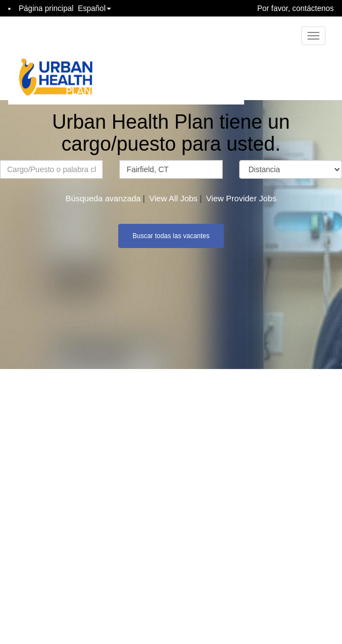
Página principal (46, 8)
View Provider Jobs (241, 198)
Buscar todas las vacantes (171, 236)
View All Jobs (173, 198)
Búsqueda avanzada (103, 198)
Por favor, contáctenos (296, 8)
